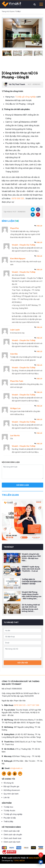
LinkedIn (33, 215)
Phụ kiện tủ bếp (10, 818)
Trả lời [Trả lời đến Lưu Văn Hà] (39, 433)
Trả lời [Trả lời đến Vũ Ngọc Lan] (39, 406)
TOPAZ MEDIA (19, 861)
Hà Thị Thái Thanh (17, 84)
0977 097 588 (33, 705)
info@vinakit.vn (16, 768)
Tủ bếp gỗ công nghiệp (26, 97)
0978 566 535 (18, 198)
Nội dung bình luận (11, 462)
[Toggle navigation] (40, 4)
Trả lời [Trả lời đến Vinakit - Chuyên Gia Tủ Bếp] (39, 242)
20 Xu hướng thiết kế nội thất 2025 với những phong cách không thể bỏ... (31, 608)
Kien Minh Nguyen (18, 258)
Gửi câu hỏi (23, 663)
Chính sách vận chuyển (13, 835)
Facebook (38, 209)
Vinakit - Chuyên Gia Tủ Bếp (24, 245)
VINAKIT (12, 4)
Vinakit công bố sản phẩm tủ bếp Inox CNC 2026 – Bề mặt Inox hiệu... (31, 557)
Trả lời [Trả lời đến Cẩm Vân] (39, 351)
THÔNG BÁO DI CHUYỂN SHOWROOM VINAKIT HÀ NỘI (31, 582)
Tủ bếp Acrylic (9, 810)
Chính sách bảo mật (12, 831)
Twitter (33, 209)
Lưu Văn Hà (15, 435)
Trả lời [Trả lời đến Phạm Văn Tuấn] (39, 379)
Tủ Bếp (18, 11)
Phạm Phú (14, 228)
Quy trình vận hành (11, 794)
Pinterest (38, 215)
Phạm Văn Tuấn (17, 381)
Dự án (12, 11)
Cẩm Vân (14, 354)
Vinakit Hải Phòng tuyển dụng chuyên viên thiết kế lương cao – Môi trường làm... (32, 595)
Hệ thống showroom (12, 790)
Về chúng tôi (9, 783)
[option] (22, 33)
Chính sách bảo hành (12, 842)
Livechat (41, 862)
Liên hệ (6, 797)
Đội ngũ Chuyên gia (11, 786)
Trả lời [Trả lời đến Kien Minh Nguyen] (39, 256)
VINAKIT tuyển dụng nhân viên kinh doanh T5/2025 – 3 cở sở (31, 569)
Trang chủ (5, 11)
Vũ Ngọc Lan (15, 408)
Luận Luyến (15, 330)
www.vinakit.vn (35, 858)
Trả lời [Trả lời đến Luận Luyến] (39, 327)
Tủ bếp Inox (8, 807)
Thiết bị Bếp (8, 821)
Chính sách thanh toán (12, 838)
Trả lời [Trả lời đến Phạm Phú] (39, 226)
